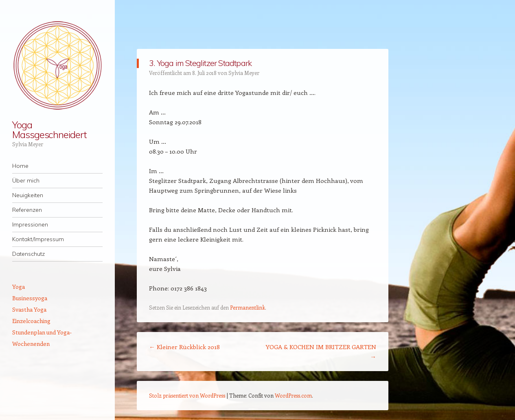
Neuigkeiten (28, 195)
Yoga (19, 287)
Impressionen (30, 224)
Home (20, 166)
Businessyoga (30, 298)
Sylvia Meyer (244, 73)
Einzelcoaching (31, 321)
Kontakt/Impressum (38, 239)
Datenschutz (28, 254)
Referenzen (27, 210)
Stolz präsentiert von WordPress (187, 395)
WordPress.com (293, 395)
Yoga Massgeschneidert (49, 130)
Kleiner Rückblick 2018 (184, 347)
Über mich (26, 180)
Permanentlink (248, 307)
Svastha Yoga (29, 309)
